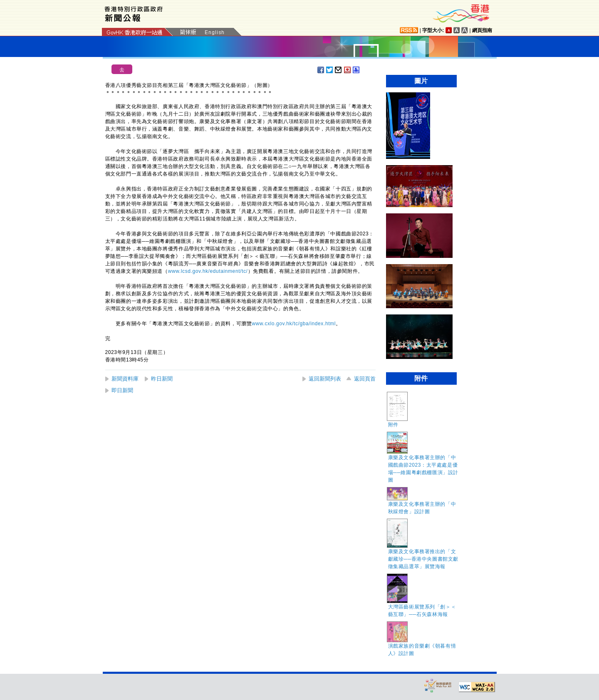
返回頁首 (365, 379)
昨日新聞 (162, 379)
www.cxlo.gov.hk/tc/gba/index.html (294, 324)
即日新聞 (122, 390)
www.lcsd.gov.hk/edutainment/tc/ (208, 271)
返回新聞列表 (325, 379)
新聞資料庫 (125, 379)
